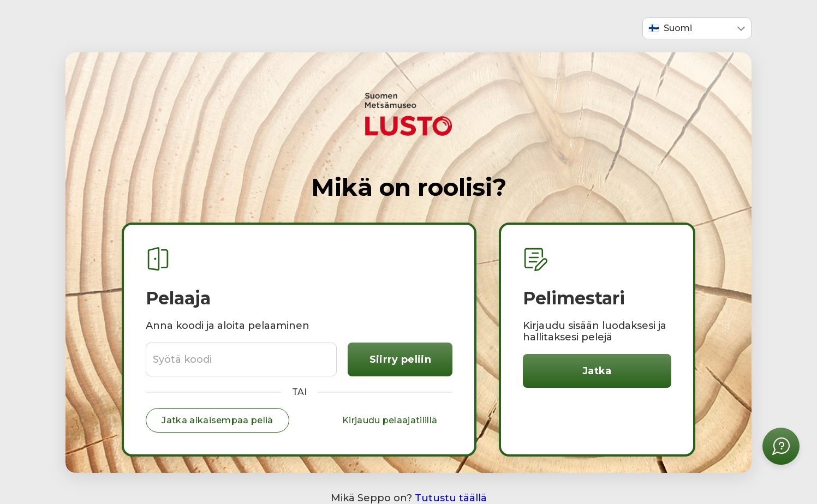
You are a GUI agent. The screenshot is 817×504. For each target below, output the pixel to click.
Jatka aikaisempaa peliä (217, 420)
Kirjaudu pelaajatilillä (390, 420)
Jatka (597, 371)
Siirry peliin (400, 359)
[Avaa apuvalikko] (781, 446)
